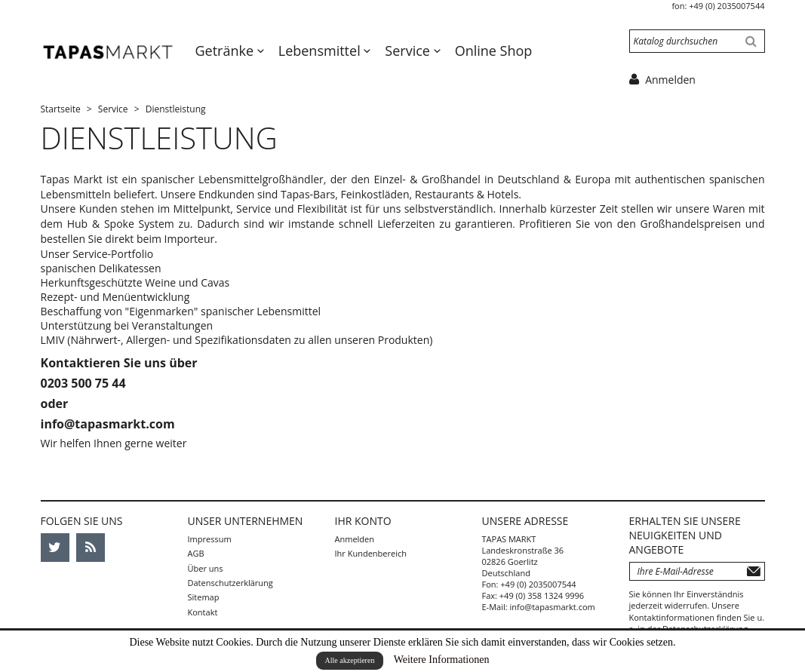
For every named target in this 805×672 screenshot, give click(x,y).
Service (409, 51)
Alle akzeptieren (350, 660)
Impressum (210, 539)
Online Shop (494, 51)
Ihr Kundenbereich (371, 553)
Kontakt (203, 612)
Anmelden (355, 539)
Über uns (206, 568)
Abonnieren (754, 571)
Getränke (226, 51)
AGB (196, 553)
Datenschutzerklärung (230, 583)
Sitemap (204, 597)
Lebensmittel (321, 51)
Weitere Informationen (442, 660)
